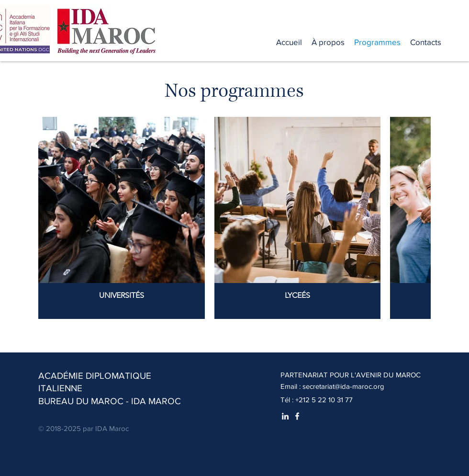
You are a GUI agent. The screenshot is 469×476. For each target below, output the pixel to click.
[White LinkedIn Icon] (285, 416)
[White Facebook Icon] (297, 416)
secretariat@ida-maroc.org (343, 386)
